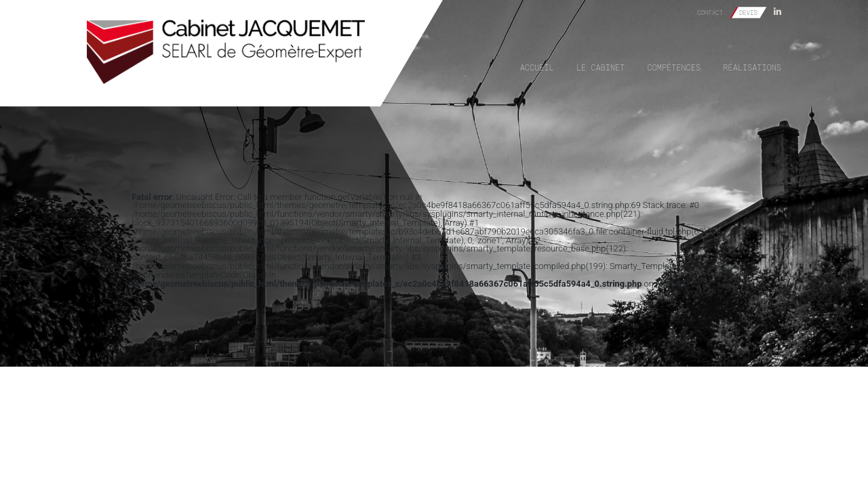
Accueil (537, 67)
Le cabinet (600, 67)
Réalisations (752, 67)
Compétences (674, 67)
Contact (710, 13)
